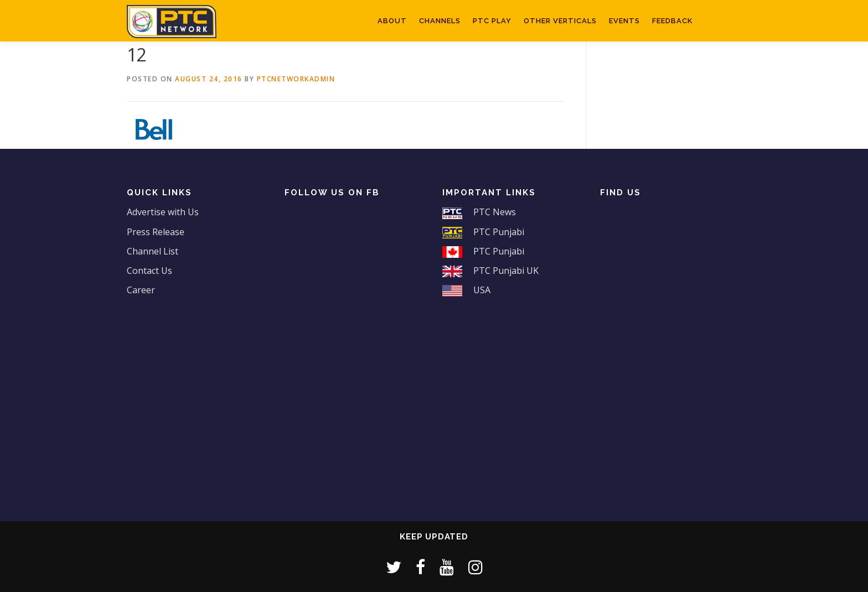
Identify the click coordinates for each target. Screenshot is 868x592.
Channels (440, 21)
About (392, 21)
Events (624, 21)
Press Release (156, 232)
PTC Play (492, 21)
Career (141, 290)
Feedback (672, 21)
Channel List (153, 251)
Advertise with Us (163, 212)
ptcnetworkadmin (296, 79)
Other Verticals (560, 21)
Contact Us (149, 271)
